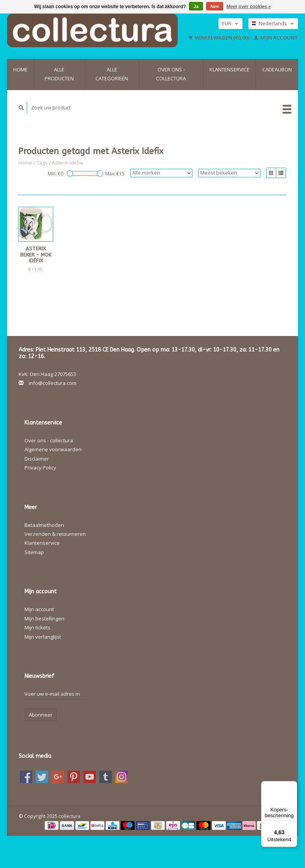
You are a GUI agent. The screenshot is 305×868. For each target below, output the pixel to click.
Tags (42, 163)
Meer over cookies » (249, 7)
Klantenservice (230, 69)
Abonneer (41, 715)
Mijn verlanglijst (43, 637)
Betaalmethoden (44, 525)
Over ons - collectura (171, 74)
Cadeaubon (277, 69)
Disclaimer (37, 459)
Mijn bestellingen (44, 619)
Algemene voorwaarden (53, 449)
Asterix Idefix (67, 163)
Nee (215, 7)
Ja (196, 7)
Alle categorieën (112, 74)
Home (20, 69)
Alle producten (59, 74)
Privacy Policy (40, 468)
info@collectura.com (53, 383)
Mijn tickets (37, 627)
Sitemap (34, 552)
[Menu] (293, 786)
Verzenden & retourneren (55, 534)
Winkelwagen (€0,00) (219, 38)
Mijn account (276, 38)
